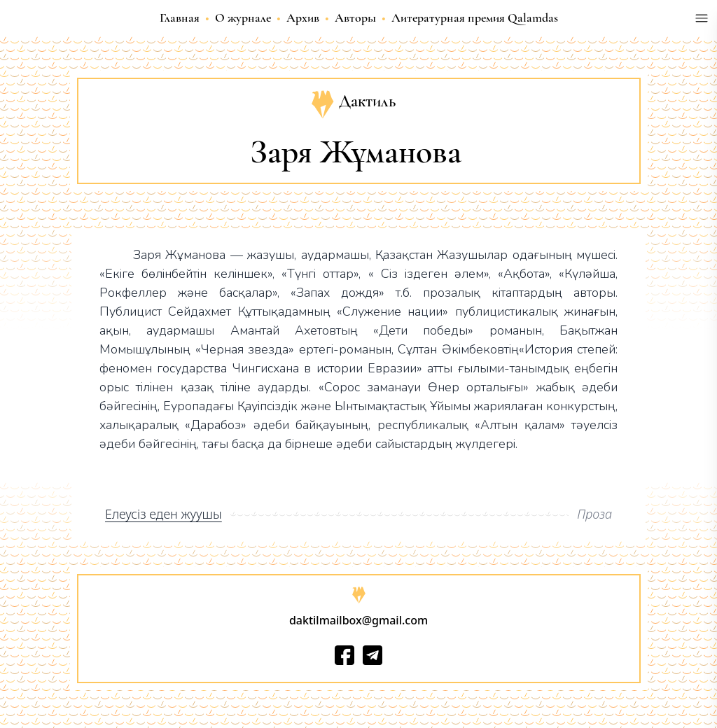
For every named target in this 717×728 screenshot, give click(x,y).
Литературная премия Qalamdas (475, 17)
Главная (180, 17)
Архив (303, 17)
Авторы (355, 17)
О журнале (243, 17)
